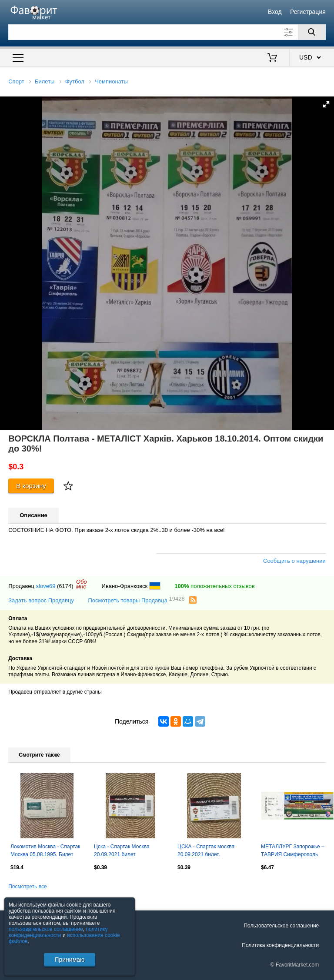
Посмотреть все (27, 887)
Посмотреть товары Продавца (136, 600)
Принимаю (69, 960)
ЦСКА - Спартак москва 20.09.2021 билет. (206, 850)
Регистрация (308, 12)
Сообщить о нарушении (294, 561)
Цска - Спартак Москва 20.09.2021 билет (122, 850)
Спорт (16, 81)
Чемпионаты (111, 81)
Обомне (82, 584)
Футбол (75, 81)
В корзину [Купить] (31, 486)
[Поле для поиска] (167, 32)
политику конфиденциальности (58, 932)
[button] (326, 104)
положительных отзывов (214, 586)
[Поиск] (312, 32)
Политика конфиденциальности (280, 945)
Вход (275, 12)
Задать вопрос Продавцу (41, 600)
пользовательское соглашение (46, 929)
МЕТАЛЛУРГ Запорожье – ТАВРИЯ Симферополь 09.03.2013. (293, 851)
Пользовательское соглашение (281, 926)
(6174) (65, 586)
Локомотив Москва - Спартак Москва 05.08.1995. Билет (45, 850)
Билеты (45, 81)
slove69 (46, 586)
